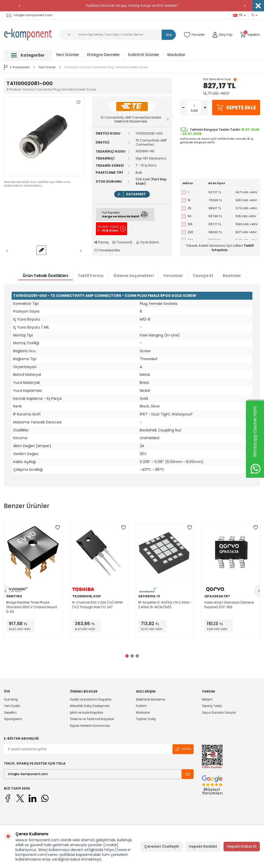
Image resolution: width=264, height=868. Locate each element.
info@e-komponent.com (30, 15)
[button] (19, 6)
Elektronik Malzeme (150, 699)
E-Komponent (17, 67)
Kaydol (183, 749)
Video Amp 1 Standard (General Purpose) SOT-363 (229, 605)
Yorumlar (173, 276)
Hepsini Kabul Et (242, 846)
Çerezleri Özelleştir (162, 846)
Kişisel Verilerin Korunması (90, 726)
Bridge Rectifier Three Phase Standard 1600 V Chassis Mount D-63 (32, 607)
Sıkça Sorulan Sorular (219, 712)
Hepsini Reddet (203, 846)
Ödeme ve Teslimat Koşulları (92, 719)
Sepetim (10, 712)
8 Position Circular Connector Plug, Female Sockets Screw (106, 67)
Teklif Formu (91, 276)
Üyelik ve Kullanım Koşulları (91, 699)
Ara (169, 35)
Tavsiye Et (122, 242)
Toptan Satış (146, 719)
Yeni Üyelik (12, 706)
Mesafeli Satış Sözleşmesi (90, 706)
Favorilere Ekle (107, 250)
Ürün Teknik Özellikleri (45, 276)
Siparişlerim (13, 719)
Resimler (232, 276)
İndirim (141, 706)
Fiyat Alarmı (148, 242)
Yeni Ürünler (67, 55)
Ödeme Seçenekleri (133, 276)
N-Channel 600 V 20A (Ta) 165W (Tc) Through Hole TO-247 (97, 605)
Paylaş (101, 242)
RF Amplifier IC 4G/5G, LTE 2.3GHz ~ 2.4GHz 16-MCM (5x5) (165, 605)
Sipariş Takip (212, 706)
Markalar (176, 55)
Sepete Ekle (236, 108)
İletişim (207, 699)
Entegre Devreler (104, 55)
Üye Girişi (11, 699)
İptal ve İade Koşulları (86, 712)
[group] (44, 136)
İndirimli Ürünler (144, 55)
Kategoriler (28, 55)
